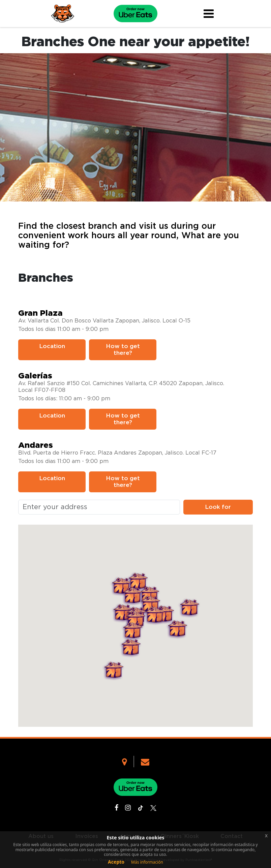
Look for (218, 507)
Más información (147, 862)
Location (52, 346)
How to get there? (123, 350)
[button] (122, 613)
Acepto (116, 862)
